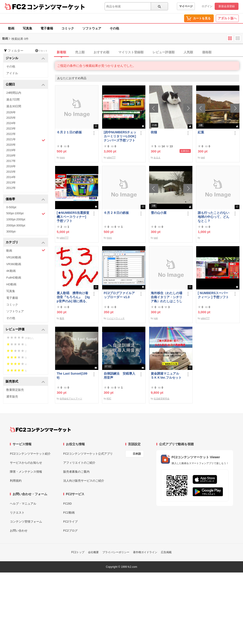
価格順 (207, 52)
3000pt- (11, 231)
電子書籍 (47, 28)
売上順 (80, 52)
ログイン (207, 6)
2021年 (26, 140)
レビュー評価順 (164, 52)
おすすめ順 (101, 52)
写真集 (27, 28)
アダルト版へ (227, 18)
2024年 (11, 123)
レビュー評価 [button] (25, 330)
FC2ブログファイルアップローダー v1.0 (119, 295)
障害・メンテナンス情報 (26, 472)
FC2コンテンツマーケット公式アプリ (88, 454)
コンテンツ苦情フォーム (26, 522)
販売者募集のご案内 (76, 472)
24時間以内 (14, 93)
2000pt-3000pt (16, 225)
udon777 (111, 158)
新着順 (61, 52)
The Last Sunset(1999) (72, 376)
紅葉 (201, 132)
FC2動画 (69, 513)
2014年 (11, 177)
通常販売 (12, 397)
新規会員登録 (227, 6)
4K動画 (11, 271)
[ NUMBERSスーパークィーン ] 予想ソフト (214, 295)
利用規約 (16, 481)
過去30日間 (14, 106)
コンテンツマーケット (56, 7)
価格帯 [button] (25, 199)
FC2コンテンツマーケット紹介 (30, 454)
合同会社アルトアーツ (71, 399)
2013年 (11, 182)
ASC (109, 399)
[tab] (149, 52)
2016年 (11, 166)
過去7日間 (13, 100)
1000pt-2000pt (16, 219)
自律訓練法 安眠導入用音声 (119, 376)
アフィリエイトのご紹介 (79, 463)
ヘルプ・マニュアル (23, 504)
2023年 (11, 129)
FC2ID (67, 504)
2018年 (11, 155)
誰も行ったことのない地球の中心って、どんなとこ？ (214, 217)
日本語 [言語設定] (137, 454)
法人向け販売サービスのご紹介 (84, 481)
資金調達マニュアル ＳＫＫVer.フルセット (166, 376)
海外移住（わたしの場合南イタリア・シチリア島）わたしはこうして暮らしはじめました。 (166, 297)
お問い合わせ (19, 531)
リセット (41, 51)
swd (203, 158)
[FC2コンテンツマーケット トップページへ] (40, 429)
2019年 (11, 150)
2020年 (11, 145)
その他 (114, 28)
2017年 (11, 161)
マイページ (186, 6)
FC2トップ (78, 552)
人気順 (188, 52)
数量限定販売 (15, 390)
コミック (68, 28)
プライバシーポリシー (116, 552)
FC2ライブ (70, 522)
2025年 (11, 118)
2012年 (11, 188)
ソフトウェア (92, 28)
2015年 (11, 172)
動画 (11, 28)
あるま (157, 158)
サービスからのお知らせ (26, 463)
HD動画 (11, 284)
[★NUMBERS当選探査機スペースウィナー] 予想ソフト (73, 217)
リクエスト (17, 513)
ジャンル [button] (25, 58)
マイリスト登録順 (131, 52)
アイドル (12, 73)
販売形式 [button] (25, 382)
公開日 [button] (25, 85)
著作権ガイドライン (145, 552)
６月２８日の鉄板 (116, 213)
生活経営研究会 (162, 399)
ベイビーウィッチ (116, 318)
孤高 (62, 318)
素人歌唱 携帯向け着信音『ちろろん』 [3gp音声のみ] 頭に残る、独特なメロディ (73, 297)
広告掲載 (166, 552)
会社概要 (93, 552)
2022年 (11, 134)
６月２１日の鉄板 (69, 132)
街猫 (154, 132)
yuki (156, 318)
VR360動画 (14, 264)
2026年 (11, 112)
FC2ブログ (70, 531)
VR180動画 (14, 257)
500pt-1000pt (26, 214)
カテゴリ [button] (25, 243)
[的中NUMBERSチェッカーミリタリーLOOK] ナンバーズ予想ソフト (120, 136)
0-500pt (11, 207)
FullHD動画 (14, 278)
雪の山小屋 (159, 213)
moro (62, 158)
